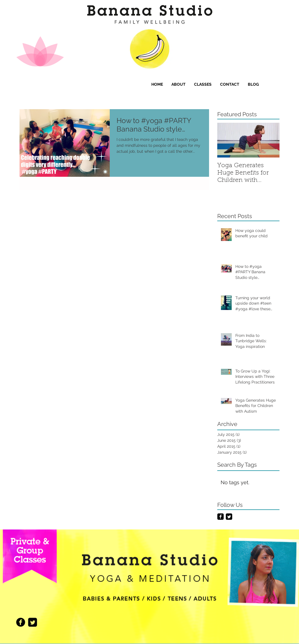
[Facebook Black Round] (21, 622)
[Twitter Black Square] (229, 517)
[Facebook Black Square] (221, 517)
